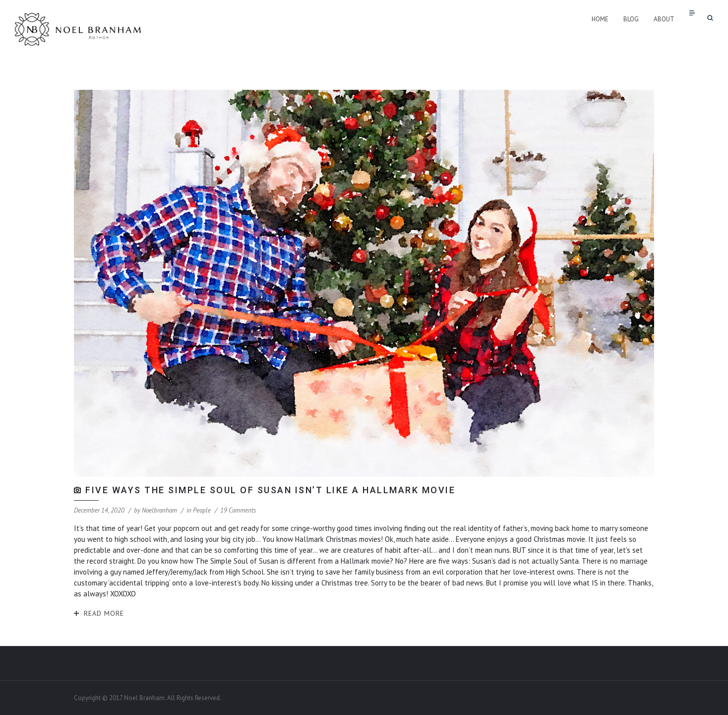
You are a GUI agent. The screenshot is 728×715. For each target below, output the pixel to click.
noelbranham (159, 510)
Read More (104, 613)
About (664, 19)
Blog (631, 19)
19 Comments (238, 510)
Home (600, 19)
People (202, 510)
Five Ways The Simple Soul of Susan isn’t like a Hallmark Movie (270, 490)
